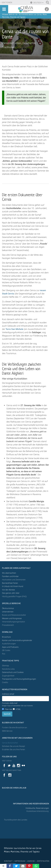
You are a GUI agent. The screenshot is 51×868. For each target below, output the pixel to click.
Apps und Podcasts (10, 647)
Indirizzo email (8, 694)
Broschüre (6, 637)
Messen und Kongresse (12, 618)
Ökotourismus (8, 608)
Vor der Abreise (8, 590)
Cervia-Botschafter (10, 743)
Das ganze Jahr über (11, 593)
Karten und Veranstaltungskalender (17, 640)
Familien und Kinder (10, 576)
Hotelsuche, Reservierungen (37, 808)
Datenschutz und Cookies (13, 672)
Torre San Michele (14, 329)
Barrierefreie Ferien (10, 583)
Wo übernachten (9, 573)
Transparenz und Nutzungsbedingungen (19, 679)
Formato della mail (18, 704)
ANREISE (31, 861)
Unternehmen (8, 612)
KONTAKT (8, 861)
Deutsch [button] (38, 3)
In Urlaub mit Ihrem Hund (13, 586)
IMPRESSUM (20, 861)
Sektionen (7, 3)
